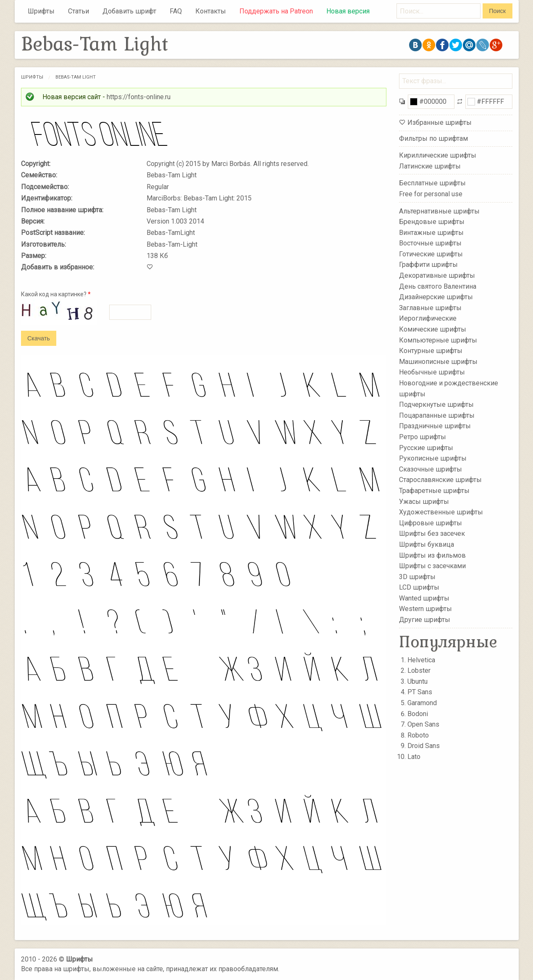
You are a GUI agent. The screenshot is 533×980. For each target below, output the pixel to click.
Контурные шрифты (431, 351)
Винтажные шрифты (431, 232)
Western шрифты (425, 609)
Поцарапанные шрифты (437, 415)
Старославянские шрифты (440, 480)
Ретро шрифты (423, 437)
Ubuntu (417, 681)
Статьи (79, 11)
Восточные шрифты (430, 243)
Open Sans (423, 724)
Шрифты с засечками (432, 566)
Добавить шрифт (129, 11)
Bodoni (418, 714)
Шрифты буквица (427, 544)
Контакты (211, 11)
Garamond (422, 703)
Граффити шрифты (428, 265)
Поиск (497, 11)
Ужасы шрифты (424, 501)
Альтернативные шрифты (439, 211)
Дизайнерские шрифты (436, 297)
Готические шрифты (431, 254)
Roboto (418, 735)
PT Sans (420, 692)
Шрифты (41, 11)
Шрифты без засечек (432, 533)
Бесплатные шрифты (432, 183)
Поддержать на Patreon (276, 11)
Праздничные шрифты (435, 426)
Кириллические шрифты (438, 155)
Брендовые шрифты (432, 222)
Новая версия (348, 11)
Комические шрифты (433, 329)
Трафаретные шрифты (434, 491)
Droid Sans (424, 746)
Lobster (419, 670)
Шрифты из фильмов (432, 555)
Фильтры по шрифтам (433, 138)
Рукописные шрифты (433, 458)
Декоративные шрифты (437, 275)
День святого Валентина (438, 286)
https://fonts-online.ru (139, 97)
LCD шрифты (419, 587)
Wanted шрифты (424, 598)
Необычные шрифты (432, 372)
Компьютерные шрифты (438, 340)
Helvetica (421, 660)
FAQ (176, 11)
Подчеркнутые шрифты (436, 404)
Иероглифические (428, 318)
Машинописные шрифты (438, 362)
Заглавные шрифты (430, 308)
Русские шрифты (426, 447)
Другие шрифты (425, 620)
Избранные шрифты (440, 122)
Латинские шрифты (430, 166)
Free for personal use (431, 194)
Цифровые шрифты (431, 523)
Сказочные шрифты (431, 469)
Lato (414, 757)
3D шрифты (417, 576)
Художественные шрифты (441, 512)
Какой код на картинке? (56, 294)
